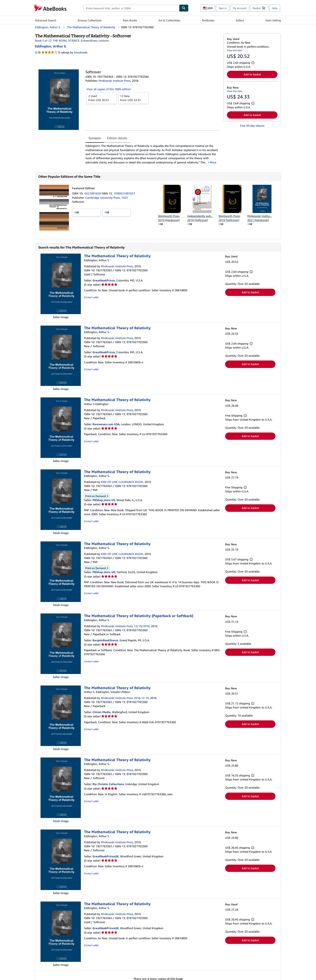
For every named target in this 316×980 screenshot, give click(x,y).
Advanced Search (46, 20)
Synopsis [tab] (95, 138)
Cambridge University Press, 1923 (107, 198)
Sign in (223, 8)
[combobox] (131, 8)
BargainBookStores (105, 640)
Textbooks (208, 20)
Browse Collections (90, 20)
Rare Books (130, 20)
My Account (240, 8)
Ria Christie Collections (108, 784)
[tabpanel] (153, 154)
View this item (235, 50)
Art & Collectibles (169, 20)
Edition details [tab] (117, 138)
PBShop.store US (104, 500)
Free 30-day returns (252, 126)
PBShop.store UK (104, 572)
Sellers (240, 20)
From (102, 98)
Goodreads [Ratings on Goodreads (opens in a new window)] (81, 52)
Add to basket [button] (252, 74)
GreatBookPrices (104, 280)
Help (275, 8)
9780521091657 (125, 193)
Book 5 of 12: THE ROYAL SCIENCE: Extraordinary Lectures (72, 40)
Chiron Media (102, 712)
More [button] (213, 162)
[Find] (184, 8)
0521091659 (93, 193)
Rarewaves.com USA (106, 424)
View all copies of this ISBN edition (109, 89)
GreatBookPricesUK (106, 856)
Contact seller (91, 297)
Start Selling (273, 20)
